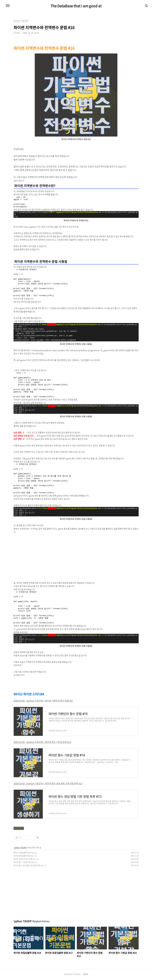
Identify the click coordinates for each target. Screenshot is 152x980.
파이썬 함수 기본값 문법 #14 (24, 862)
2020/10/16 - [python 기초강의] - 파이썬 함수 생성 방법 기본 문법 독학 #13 (48, 783)
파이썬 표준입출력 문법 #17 (24, 856)
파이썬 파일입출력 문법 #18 (24, 853)
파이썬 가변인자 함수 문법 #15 (25, 859)
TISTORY (77, 974)
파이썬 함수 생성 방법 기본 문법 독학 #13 (29, 865)
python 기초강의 (20, 848)
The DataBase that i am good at (76, 6)
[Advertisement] (76, 557)
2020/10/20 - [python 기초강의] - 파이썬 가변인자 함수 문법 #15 (43, 701)
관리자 (86, 974)
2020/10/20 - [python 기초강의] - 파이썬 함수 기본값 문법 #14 (42, 742)
